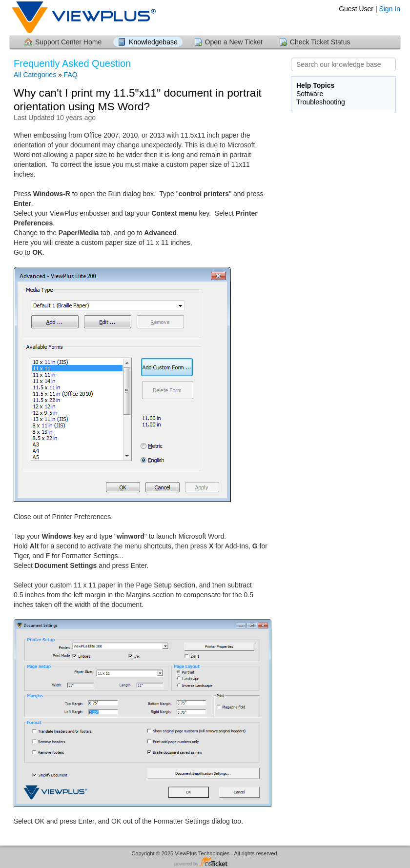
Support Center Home (68, 42)
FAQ (71, 75)
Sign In (389, 9)
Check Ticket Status (320, 42)
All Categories (35, 75)
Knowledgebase (153, 42)
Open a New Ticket (234, 42)
